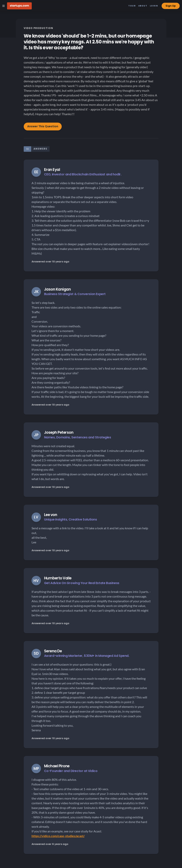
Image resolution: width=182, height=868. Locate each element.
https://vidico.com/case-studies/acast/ (58, 836)
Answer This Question (43, 126)
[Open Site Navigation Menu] (4, 6)
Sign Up (171, 6)
